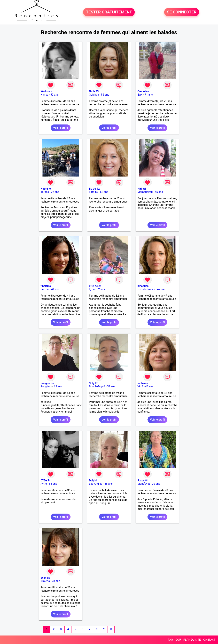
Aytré (44, 484)
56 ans (105, 95)
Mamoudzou (145, 192)
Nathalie (46, 189)
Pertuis (45, 289)
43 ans (149, 386)
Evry (140, 95)
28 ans (56, 581)
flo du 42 (94, 189)
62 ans (104, 192)
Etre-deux (95, 286)
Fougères (46, 386)
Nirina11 (143, 189)
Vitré (140, 386)
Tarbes (45, 192)
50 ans (54, 95)
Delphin (94, 480)
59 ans (111, 386)
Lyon (92, 289)
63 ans (58, 386)
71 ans (149, 95)
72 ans (55, 192)
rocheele (143, 383)
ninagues (143, 286)
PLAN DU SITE (192, 640)
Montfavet (144, 484)
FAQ (170, 640)
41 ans (55, 289)
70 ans (156, 484)
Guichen (94, 95)
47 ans (161, 289)
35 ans (53, 484)
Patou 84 (143, 480)
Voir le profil (60, 128)
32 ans (101, 289)
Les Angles (96, 484)
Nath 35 (94, 91)
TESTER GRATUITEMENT (109, 12)
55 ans (159, 192)
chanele (45, 578)
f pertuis (46, 286)
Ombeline (143, 91)
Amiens (45, 581)
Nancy (44, 95)
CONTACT (209, 640)
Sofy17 (93, 383)
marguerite (47, 383)
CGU (178, 640)
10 (111, 629)
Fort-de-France (146, 289)
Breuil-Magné (97, 386)
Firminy (94, 192)
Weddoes (46, 91)
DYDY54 (45, 480)
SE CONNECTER (182, 12)
